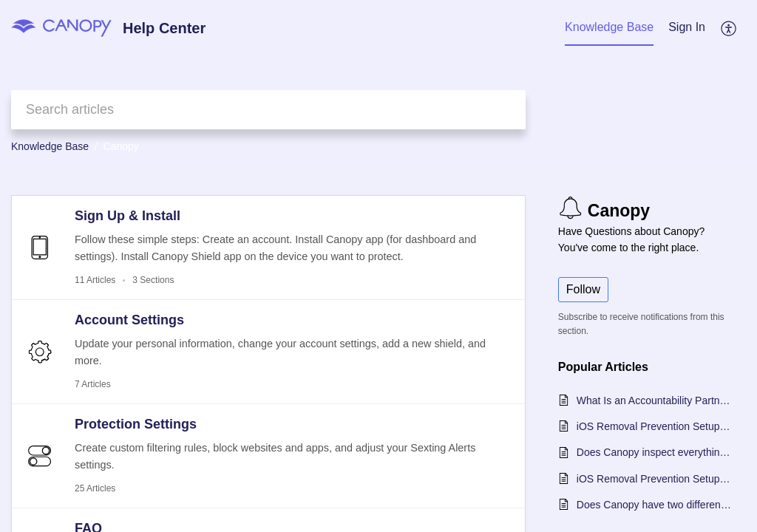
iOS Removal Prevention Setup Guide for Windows (654, 479)
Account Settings (129, 320)
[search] (268, 110)
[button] (729, 28)
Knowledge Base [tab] (609, 27)
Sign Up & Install (128, 216)
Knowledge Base (50, 146)
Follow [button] (583, 289)
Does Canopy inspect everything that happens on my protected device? (654, 452)
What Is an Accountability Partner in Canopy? (654, 400)
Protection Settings (136, 424)
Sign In (687, 27)
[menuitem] (687, 28)
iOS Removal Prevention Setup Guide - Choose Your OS (654, 426)
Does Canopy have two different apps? (654, 505)
